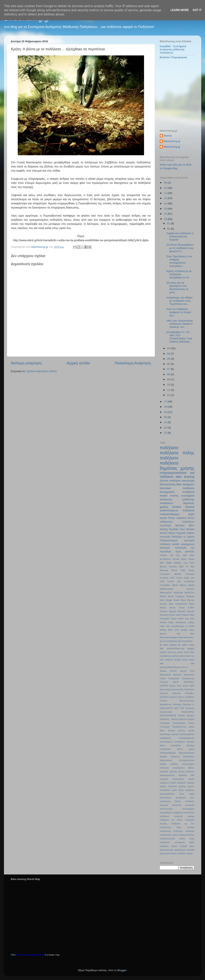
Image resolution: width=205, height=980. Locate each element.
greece (163, 634)
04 (169, 354)
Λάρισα (190, 533)
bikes (171, 622)
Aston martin (188, 559)
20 (166, 417)
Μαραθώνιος (166, 704)
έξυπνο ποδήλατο (170, 481)
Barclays (180, 526)
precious (172, 652)
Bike (179, 484)
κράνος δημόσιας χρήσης (173, 786)
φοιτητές (190, 552)
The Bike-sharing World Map (30, 955)
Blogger (122, 970)
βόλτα (180, 749)
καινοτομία (188, 481)
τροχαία (183, 846)
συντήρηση (179, 842)
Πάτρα (172, 518)
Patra (183, 600)
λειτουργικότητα (167, 794)
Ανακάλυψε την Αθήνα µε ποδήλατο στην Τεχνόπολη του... (179, 301)
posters (163, 652)
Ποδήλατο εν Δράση (183, 537)
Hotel (187, 578)
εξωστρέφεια (188, 764)
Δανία (185, 686)
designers (189, 484)
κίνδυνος (190, 771)
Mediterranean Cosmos (177, 589)
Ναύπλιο (187, 704)
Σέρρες (191, 719)
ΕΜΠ (192, 686)
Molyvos (190, 596)
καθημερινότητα (167, 775)
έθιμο (162, 730)
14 (166, 209)
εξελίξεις (174, 764)
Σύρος (191, 723)
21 (166, 422)
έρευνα (182, 730)
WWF (181, 619)
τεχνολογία (166, 526)
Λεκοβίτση (190, 697)
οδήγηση (164, 805)
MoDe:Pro (190, 593)
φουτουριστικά (167, 850)
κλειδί (173, 783)
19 (166, 412)
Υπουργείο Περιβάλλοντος (173, 727)
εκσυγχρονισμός (187, 760)
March (175, 585)
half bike (185, 634)
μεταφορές (181, 798)
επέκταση (164, 768)
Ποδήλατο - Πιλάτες (169, 719)
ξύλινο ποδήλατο (185, 801)
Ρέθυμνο (183, 719)
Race (192, 604)
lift (179, 645)
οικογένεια (177, 805)
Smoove (164, 611)
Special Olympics (177, 611)
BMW (169, 563)
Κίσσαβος (190, 693)
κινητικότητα (178, 779)
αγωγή (191, 730)
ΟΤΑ (182, 708)
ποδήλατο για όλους (171, 820)
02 (169, 229)
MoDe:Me (178, 593)
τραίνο (174, 846)
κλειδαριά (181, 783)
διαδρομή (175, 757)
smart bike (189, 652)
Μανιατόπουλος (187, 701)
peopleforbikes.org (176, 648)
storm (182, 656)
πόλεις (182, 839)
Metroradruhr (166, 593)
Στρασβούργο (179, 723)
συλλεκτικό (165, 842)
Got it (197, 10)
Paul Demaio (187, 529)
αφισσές (190, 742)
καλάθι (176, 544)
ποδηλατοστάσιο (187, 835)
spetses (175, 656)
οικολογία (190, 805)
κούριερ (191, 783)
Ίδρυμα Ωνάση (168, 671)
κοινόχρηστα (188, 544)
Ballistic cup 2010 (184, 563)
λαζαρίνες (190, 790)
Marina (168, 136)
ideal (166, 645)
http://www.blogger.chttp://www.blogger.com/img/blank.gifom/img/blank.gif (177, 641)
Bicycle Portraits (168, 567)
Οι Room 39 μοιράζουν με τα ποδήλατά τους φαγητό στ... (180, 248)
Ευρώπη (164, 693)
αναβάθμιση (166, 738)
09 (166, 183)
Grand (179, 578)
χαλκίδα (190, 850)
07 (169, 369)
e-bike (191, 626)
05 (169, 359)
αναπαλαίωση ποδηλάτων (173, 742)
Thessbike (165, 619)
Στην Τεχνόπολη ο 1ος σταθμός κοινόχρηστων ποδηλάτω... (179, 261)
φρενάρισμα (180, 850)
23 (166, 433)
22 (166, 428)
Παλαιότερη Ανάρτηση (133, 363)
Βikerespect (165, 675)
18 (166, 407)
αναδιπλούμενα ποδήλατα (177, 510)
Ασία (192, 671)
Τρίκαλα (190, 507)
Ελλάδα (177, 507)
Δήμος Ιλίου (176, 686)
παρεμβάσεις (166, 813)
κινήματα (164, 779)
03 (169, 348)
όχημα (190, 853)
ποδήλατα (169, 448)
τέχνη (178, 552)
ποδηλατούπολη (167, 839)
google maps (188, 630)
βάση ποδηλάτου (170, 745)
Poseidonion (181, 604)
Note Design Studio (170, 600)
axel (187, 619)
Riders (163, 608)
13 (166, 203)
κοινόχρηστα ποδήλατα (177, 492)
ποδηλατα (190, 831)
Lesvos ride (174, 581)
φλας (192, 846)
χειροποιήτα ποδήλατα (176, 853)
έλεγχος (172, 730)
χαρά (162, 853)
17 (166, 402)
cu (186, 626)
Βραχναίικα (189, 675)
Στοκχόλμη (165, 723)
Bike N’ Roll (187, 567)
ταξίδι (192, 842)
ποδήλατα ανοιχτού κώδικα (177, 816)
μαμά (192, 794)
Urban (174, 619)
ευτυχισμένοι (179, 768)
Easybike (174, 529)
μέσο (182, 794)
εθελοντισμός (166, 760)
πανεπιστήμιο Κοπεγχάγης (177, 809)
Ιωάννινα (176, 693)
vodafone (169, 660)
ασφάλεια (181, 518)
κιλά (192, 775)
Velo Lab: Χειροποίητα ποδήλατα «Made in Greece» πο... (179, 324)
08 (169, 374)
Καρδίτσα (164, 697)
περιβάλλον (178, 813)
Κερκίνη (173, 697)
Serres (172, 608)
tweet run (190, 656)
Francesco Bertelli (170, 574)
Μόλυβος (177, 704)
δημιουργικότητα (186, 753)
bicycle (163, 518)
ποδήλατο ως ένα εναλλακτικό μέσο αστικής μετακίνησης (177, 827)
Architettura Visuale (170, 559)
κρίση (174, 790)
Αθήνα (172, 533)
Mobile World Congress (172, 596)
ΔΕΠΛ (176, 682)
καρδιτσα (182, 775)
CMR (183, 570)
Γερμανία (181, 533)
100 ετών (175, 555)
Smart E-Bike (187, 608)
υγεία (191, 514)
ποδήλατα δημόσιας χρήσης (177, 466)
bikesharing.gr (172, 141)
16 (166, 219)
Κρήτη (181, 697)
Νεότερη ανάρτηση (26, 363)
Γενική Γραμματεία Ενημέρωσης (177, 678)
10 (166, 188)
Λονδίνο (164, 701)
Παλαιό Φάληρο (186, 715)
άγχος (191, 727)
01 (169, 223)
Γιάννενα (164, 682)
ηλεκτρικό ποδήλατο (177, 488)
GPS (172, 578)
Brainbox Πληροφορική (173, 57)
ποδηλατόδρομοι (170, 514)
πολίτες (174, 496)
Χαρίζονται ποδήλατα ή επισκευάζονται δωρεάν (180, 236)
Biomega (164, 570)
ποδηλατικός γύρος (169, 835)
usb (161, 660)
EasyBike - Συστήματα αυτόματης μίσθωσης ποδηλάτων (173, 49)
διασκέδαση (189, 757)
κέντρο (182, 771)
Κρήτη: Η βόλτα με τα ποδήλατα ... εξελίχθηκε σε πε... (179, 274)
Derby (191, 570)
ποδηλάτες (178, 831)
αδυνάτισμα (165, 734)
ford (177, 630)
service (164, 533)
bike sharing (185, 477)
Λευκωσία (165, 537)
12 (166, 198)
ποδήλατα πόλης (177, 453)
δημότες (164, 757)
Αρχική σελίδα (78, 363)
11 (166, 193)
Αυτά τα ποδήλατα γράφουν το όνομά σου (179, 312)
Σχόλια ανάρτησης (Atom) (42, 371)
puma (180, 652)
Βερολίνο (177, 675)
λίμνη (181, 790)
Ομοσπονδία (166, 712)
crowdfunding (177, 626)
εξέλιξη (163, 764)
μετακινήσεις (166, 798)
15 (166, 214)
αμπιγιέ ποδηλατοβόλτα (183, 734)
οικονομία (165, 548)
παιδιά (164, 496)
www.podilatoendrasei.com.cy (174, 667)
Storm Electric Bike (185, 615)
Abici (192, 555)
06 (169, 364)
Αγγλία (183, 671)
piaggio (191, 648)
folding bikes (166, 630)
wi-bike (178, 660)
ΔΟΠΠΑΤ (164, 686)
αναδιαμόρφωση (187, 738)
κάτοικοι (173, 771)
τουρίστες (164, 846)
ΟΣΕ (176, 708)
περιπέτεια (189, 813)
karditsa (173, 645)
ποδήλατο (169, 458)
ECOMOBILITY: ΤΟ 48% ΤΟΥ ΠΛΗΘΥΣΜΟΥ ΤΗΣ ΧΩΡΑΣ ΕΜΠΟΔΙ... (179, 337)
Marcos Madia (187, 585)
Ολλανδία (190, 708)
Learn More (180, 10)
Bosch (174, 570)
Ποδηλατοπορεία (169, 540)
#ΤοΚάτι (163, 555)
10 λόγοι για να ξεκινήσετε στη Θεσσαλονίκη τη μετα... (177, 288)
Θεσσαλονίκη (168, 484)
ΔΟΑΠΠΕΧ (189, 682)
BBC (162, 563)
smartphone (165, 656)
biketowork (181, 622)
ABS (185, 555)
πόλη (192, 839)
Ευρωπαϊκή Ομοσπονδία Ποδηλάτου (177, 689)
